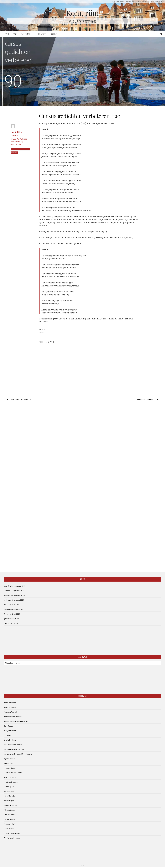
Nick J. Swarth (9, 796)
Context (54, 34)
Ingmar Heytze (9, 758)
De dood (7, 590)
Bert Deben (8, 726)
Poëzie (7, 34)
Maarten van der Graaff (13, 772)
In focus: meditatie (41, 34)
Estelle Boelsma (10, 740)
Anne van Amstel (10, 712)
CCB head (83, 865)
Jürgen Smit (8, 763)
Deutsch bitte (130, 2)
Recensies (159, 2)
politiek (14, 142)
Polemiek (151, 2)
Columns (138, 2)
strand (20, 142)
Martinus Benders (11, 782)
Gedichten (14, 153)
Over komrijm (26, 34)
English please (121, 2)
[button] (82, 72)
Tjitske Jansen (9, 819)
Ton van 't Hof (9, 824)
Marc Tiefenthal (10, 777)
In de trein (7, 600)
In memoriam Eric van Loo (14, 749)
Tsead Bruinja (9, 828)
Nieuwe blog (9, 595)
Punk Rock (8, 623)
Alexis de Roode (10, 702)
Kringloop (8, 614)
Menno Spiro (9, 786)
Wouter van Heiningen (12, 838)
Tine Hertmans (9, 814)
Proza (15, 34)
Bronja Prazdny (10, 730)
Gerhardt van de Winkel (13, 744)
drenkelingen (22, 139)
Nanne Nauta (9, 791)
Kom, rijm (83, 13)
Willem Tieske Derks (12, 833)
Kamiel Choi (17, 132)
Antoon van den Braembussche (16, 721)
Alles (114, 2)
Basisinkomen (9, 609)
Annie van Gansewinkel (13, 716)
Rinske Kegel (9, 800)
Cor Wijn (7, 735)
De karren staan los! (21, 399)
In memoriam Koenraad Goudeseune (18, 754)
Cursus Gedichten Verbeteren (20, 149)
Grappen (145, 2)
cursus (13, 139)
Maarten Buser (9, 768)
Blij (5, 604)
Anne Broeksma (10, 707)
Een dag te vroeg (146, 399)
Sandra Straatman (11, 805)
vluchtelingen (16, 144)
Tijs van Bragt (9, 810)
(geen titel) (8, 586)
